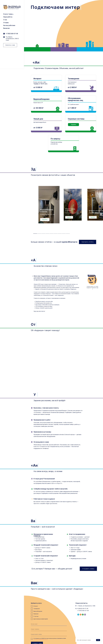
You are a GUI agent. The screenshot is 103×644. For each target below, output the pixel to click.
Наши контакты (82, 603)
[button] (45, 220)
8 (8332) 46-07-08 (83, 608)
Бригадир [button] (72, 556)
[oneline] (49, 634)
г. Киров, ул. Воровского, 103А (86, 606)
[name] (49, 624)
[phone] (49, 629)
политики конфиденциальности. (41, 639)
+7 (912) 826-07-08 (12, 34)
